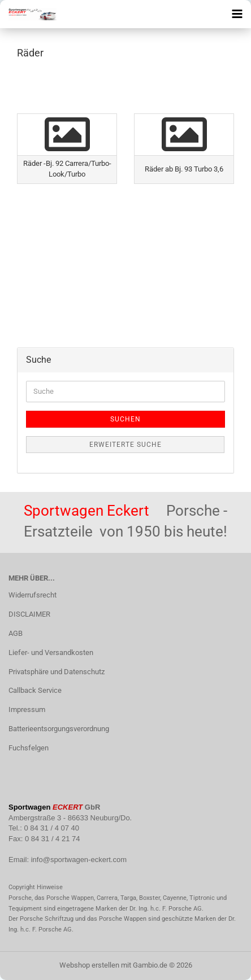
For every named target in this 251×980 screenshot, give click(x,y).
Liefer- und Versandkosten (51, 652)
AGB (16, 633)
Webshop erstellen (89, 965)
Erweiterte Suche (125, 445)
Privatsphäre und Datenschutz (57, 672)
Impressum (27, 709)
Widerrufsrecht (33, 595)
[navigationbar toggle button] (237, 14)
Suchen (125, 419)
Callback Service (35, 690)
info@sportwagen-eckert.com (79, 860)
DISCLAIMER (29, 614)
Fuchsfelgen (29, 748)
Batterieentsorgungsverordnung (59, 729)
